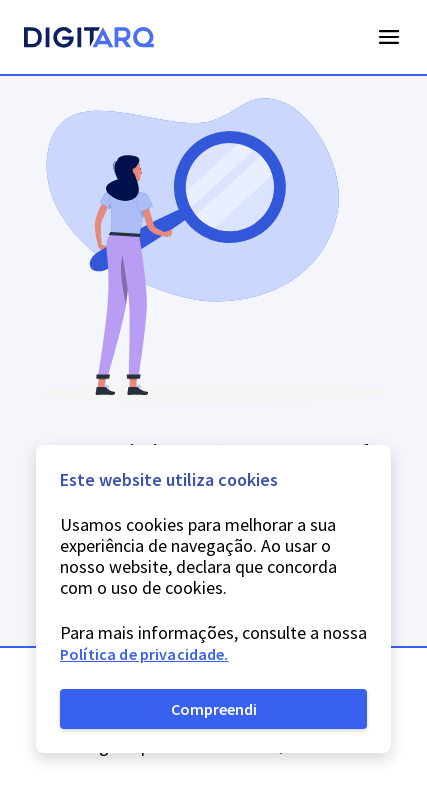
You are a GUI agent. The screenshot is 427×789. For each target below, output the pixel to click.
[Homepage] (89, 40)
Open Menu (389, 37)
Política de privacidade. (144, 654)
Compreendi (214, 709)
